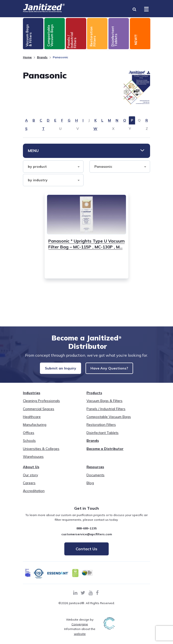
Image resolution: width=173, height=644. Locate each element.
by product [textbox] (37, 167)
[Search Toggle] (134, 9)
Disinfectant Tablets (103, 437)
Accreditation (34, 495)
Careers (29, 487)
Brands (42, 57)
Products (94, 397)
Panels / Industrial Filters (106, 413)
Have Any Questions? (114, 369)
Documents (95, 479)
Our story (30, 479)
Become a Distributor (105, 453)
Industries (32, 397)
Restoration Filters (101, 429)
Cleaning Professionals (41, 405)
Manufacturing (35, 429)
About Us (31, 471)
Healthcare (32, 421)
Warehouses (33, 461)
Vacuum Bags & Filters (104, 405)
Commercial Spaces (39, 413)
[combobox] (53, 167)
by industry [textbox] (38, 180)
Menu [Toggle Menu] (33, 151)
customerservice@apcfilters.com (87, 539)
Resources (95, 471)
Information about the (80, 636)
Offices (29, 437)
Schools (29, 445)
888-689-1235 (86, 533)
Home (27, 57)
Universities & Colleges (41, 453)
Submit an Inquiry (59, 369)
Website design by (80, 626)
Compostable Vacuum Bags (109, 421)
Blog (90, 487)
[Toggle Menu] (146, 9)
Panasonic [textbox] (103, 167)
